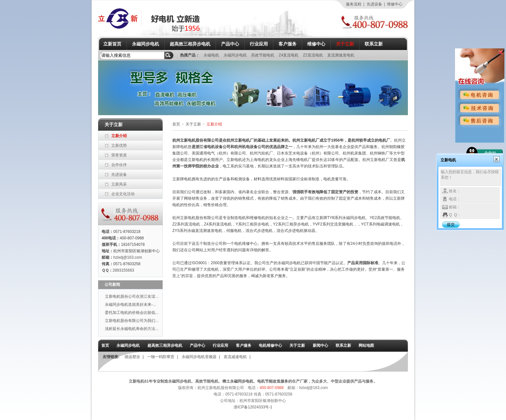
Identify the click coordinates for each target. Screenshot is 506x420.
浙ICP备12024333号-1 (253, 407)
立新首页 (112, 44)
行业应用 (259, 44)
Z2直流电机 (314, 55)
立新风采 (119, 184)
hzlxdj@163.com (128, 257)
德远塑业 (132, 357)
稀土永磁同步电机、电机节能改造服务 (255, 381)
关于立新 (345, 44)
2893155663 (123, 270)
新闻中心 (320, 345)
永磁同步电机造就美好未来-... (130, 305)
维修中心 (395, 4)
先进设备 (374, 4)
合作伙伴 (119, 165)
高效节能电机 (263, 55)
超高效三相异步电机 (190, 44)
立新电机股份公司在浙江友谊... (132, 296)
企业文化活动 (123, 194)
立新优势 (119, 145)
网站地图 (366, 345)
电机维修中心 (270, 345)
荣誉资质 (119, 155)
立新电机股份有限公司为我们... (132, 321)
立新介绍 (119, 136)
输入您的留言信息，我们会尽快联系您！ (471, 177)
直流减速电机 (235, 357)
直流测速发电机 (341, 55)
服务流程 (354, 4)
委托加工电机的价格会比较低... (132, 313)
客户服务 (288, 44)
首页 (176, 124)
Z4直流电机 (289, 55)
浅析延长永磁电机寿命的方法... (132, 329)
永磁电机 (212, 55)
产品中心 (230, 44)
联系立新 (374, 44)
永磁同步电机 (146, 44)
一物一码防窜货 (161, 357)
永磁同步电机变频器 (199, 357)
